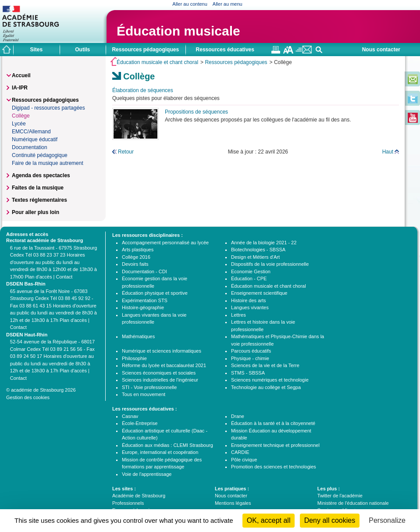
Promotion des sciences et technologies (274, 467)
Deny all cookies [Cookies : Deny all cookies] (330, 520)
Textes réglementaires (39, 200)
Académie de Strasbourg (139, 496)
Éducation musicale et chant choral (157, 62)
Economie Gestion (251, 271)
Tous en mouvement (144, 394)
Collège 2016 (136, 257)
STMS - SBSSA (248, 373)
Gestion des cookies (28, 397)
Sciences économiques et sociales (159, 373)
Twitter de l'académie (340, 496)
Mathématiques (138, 336)
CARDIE (240, 452)
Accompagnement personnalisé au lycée (165, 243)
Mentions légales (233, 503)
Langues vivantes (250, 307)
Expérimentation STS (145, 300)
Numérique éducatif (35, 139)
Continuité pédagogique (40, 155)
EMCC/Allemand (31, 132)
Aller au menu (228, 4)
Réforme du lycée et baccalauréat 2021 (164, 365)
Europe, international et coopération (160, 452)
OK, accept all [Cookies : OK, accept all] (269, 520)
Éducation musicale (178, 31)
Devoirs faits (135, 264)
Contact (64, 277)
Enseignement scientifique (259, 293)
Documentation (30, 147)
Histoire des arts (248, 300)
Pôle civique (244, 460)
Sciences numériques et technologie (270, 380)
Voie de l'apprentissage (147, 474)
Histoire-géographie (143, 307)
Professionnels (128, 503)
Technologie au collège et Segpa (266, 387)
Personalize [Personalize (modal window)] (387, 520)
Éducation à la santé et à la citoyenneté (273, 423)
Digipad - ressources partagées (48, 108)
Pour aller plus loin (36, 212)
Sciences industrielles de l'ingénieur (160, 380)
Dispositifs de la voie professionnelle (270, 264)
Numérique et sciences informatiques (162, 351)
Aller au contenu (190, 4)
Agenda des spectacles (41, 175)
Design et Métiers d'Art (255, 257)
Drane (238, 416)
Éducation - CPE (249, 278)
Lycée (19, 124)
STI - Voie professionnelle (149, 387)
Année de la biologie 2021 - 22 (264, 243)
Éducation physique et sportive (155, 293)
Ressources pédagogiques (236, 62)
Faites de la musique (38, 188)
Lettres (238, 315)
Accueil (21, 75)
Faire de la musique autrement (48, 163)
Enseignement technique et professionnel (275, 445)
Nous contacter (381, 50)
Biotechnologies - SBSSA (258, 250)
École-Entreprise (140, 423)
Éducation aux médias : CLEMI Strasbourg (167, 445)
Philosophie (134, 358)
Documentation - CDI (144, 271)
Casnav (130, 416)
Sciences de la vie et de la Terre (265, 365)
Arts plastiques (138, 250)
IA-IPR (20, 88)
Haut (388, 152)
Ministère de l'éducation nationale (353, 503)
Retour (126, 152)
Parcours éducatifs (251, 351)
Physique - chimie (250, 358)
